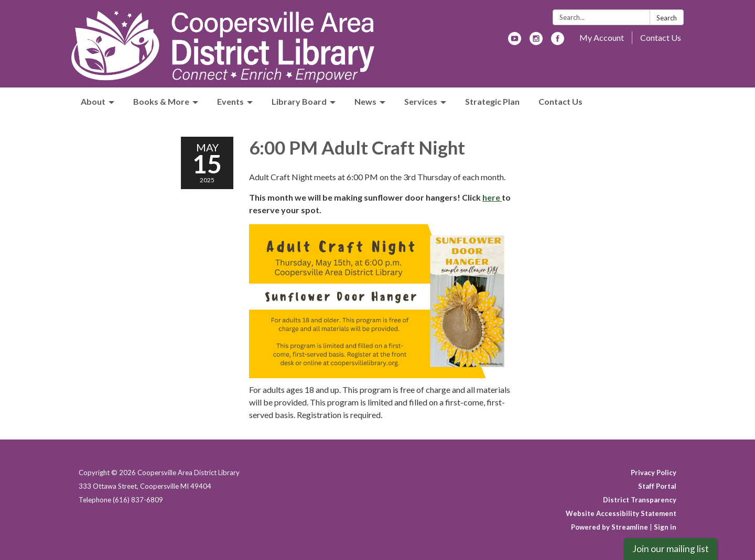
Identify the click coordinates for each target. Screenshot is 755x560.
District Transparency (640, 500)
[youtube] (515, 42)
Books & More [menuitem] (161, 101)
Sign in (665, 527)
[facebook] (558, 42)
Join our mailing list (671, 549)
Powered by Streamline (610, 527)
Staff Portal (657, 486)
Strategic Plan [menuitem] (492, 101)
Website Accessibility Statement (621, 513)
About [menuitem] (93, 101)
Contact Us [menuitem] (560, 101)
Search (667, 18)
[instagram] (536, 42)
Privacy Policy (654, 473)
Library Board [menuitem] (299, 101)
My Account (602, 37)
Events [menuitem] (230, 101)
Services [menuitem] (421, 101)
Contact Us (661, 37)
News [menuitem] (365, 101)
